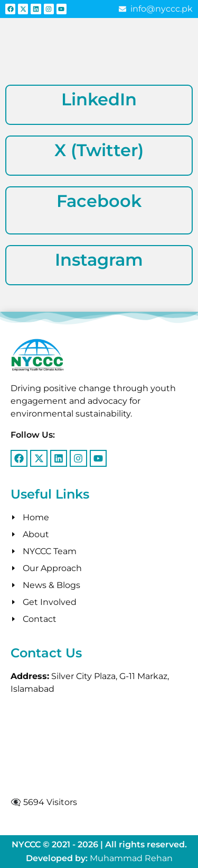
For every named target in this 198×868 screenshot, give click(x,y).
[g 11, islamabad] (99, 746)
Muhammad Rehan (131, 858)
